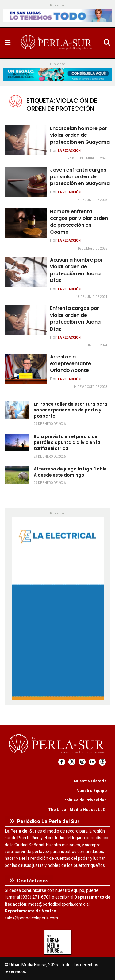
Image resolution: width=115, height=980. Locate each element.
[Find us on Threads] (102, 762)
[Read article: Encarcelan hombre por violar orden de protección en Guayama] (26, 140)
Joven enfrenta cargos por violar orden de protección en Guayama (80, 177)
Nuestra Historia (90, 781)
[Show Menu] (8, 43)
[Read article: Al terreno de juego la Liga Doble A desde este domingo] (17, 475)
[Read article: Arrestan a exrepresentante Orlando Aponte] (26, 369)
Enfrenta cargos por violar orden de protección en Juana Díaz (75, 318)
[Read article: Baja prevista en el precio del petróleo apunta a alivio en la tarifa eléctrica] (17, 442)
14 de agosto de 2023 (90, 387)
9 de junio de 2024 (93, 345)
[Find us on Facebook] (62, 762)
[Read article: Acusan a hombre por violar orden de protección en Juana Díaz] (26, 272)
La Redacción (69, 151)
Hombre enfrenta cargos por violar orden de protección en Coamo (79, 222)
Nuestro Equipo (92, 791)
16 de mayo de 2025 (92, 249)
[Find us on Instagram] (82, 762)
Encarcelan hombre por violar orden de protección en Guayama (80, 135)
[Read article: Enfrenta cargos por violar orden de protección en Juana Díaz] (26, 320)
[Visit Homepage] (57, 43)
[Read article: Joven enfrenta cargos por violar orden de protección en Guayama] (26, 182)
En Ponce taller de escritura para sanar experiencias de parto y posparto (71, 410)
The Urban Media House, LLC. (77, 809)
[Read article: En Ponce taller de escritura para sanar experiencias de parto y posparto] (17, 410)
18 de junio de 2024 (92, 297)
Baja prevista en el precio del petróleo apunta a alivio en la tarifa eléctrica (67, 442)
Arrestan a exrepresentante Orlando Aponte (70, 364)
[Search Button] (107, 43)
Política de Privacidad (85, 800)
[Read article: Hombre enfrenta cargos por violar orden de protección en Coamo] (26, 223)
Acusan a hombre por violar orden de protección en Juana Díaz (76, 270)
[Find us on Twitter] (72, 762)
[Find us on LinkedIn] (92, 762)
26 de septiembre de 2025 (88, 158)
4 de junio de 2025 (93, 200)
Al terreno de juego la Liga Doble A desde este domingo (70, 472)
